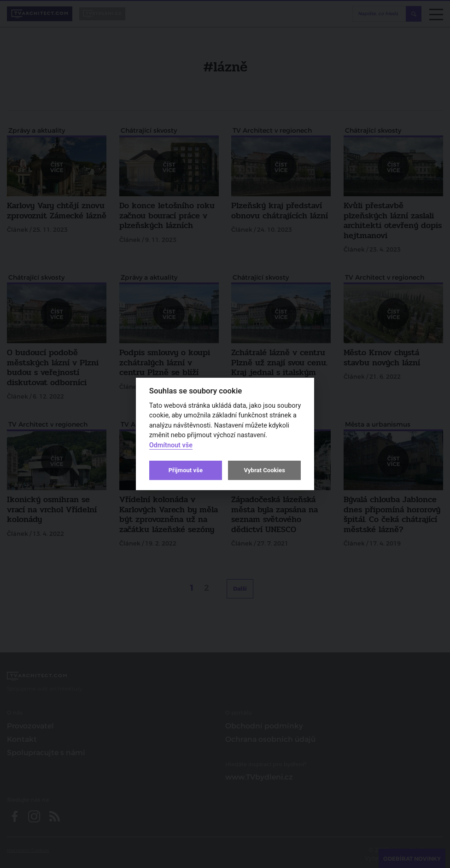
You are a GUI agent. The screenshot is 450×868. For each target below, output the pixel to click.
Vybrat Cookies (264, 470)
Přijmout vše (186, 470)
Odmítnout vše (171, 445)
